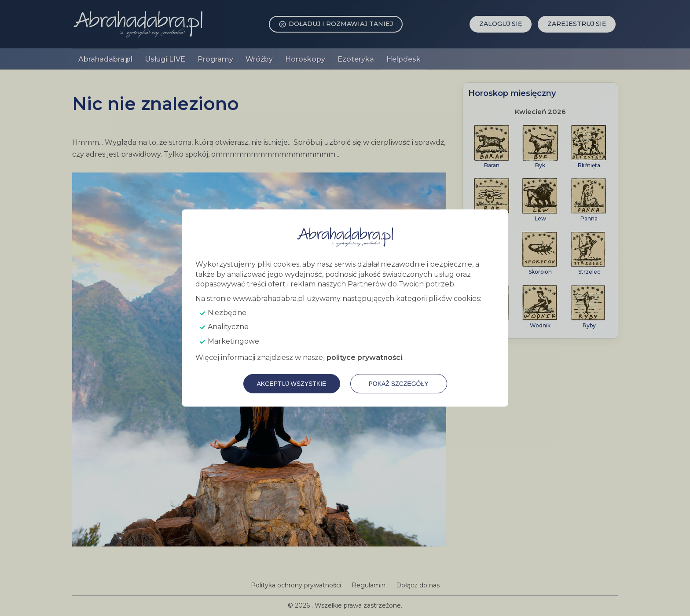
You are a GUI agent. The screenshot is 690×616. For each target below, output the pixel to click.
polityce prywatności (364, 357)
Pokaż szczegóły (398, 384)
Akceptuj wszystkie (292, 384)
